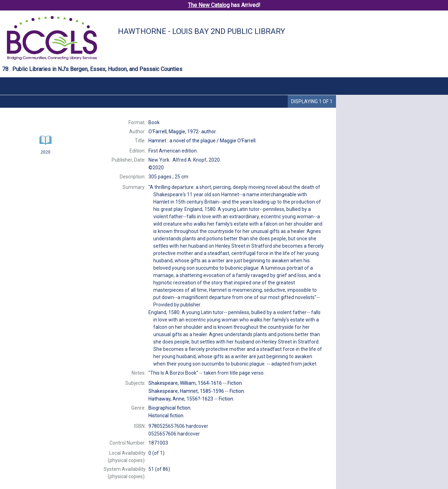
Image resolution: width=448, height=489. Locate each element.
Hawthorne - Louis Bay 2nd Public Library (202, 31)
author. (183, 132)
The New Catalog (209, 5)
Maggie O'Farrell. (202, 141)
